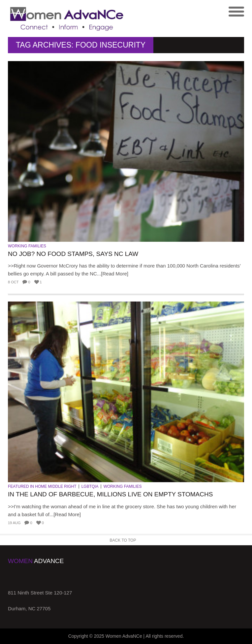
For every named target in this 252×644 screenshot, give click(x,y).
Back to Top (123, 540)
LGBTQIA (90, 486)
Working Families (27, 246)
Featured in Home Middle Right (42, 486)
